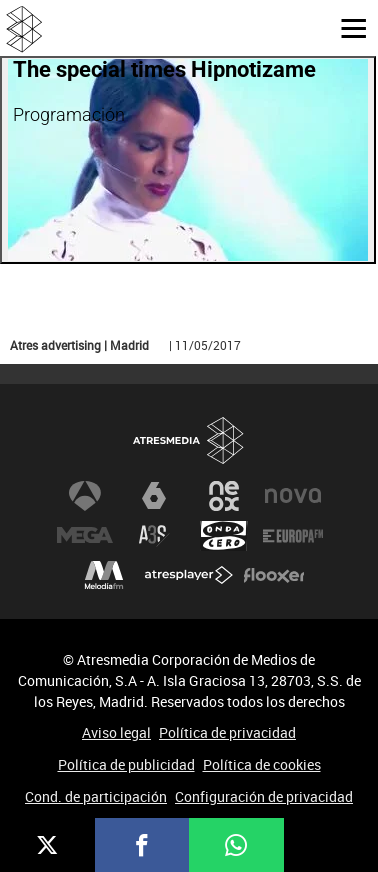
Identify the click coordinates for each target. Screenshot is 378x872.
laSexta (154, 496)
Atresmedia (189, 441)
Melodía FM (104, 576)
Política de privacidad (227, 732)
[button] (346, 27)
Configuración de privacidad (264, 796)
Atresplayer (189, 576)
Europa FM (293, 536)
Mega (85, 536)
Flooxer (274, 576)
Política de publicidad (126, 764)
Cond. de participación (96, 796)
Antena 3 (85, 496)
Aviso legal (116, 732)
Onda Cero (224, 536)
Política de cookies (262, 764)
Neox (224, 496)
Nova (293, 496)
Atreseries (154, 536)
